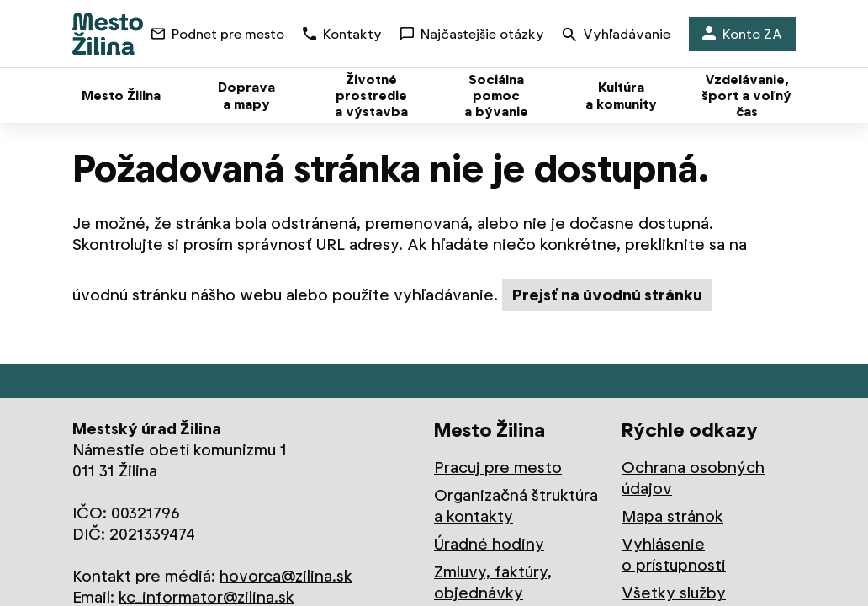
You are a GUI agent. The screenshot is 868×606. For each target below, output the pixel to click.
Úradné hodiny (489, 544)
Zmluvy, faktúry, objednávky (493, 582)
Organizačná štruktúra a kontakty (516, 506)
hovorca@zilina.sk (286, 576)
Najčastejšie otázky (472, 34)
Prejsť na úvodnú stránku (607, 295)
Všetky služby (674, 593)
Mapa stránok (672, 516)
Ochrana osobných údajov (693, 478)
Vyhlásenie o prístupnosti (674, 555)
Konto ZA (742, 34)
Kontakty (342, 34)
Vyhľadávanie (617, 36)
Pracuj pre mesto (498, 468)
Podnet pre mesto (218, 34)
